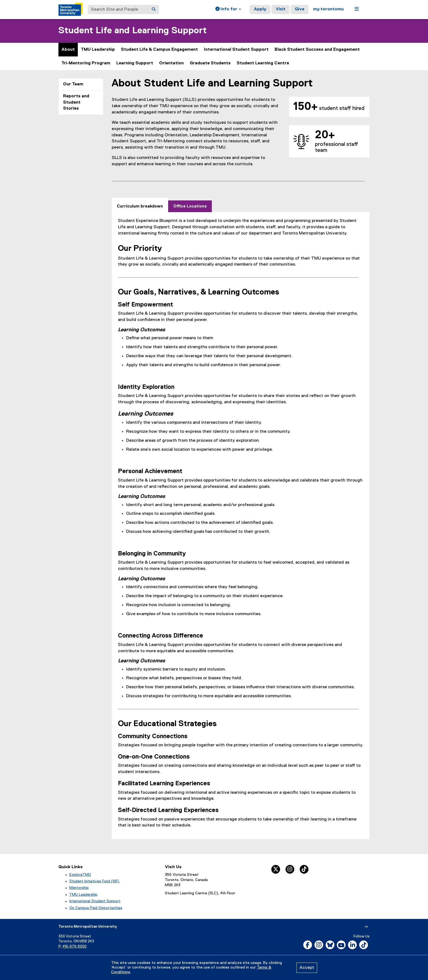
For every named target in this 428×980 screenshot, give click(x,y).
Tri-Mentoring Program (86, 63)
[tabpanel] (241, 523)
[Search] (154, 10)
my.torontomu (328, 9)
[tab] (140, 205)
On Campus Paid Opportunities (96, 908)
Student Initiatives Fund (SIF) (95, 881)
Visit (281, 9)
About (68, 50)
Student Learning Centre (263, 63)
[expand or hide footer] (366, 927)
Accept (307, 968)
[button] (228, 10)
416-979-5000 (75, 947)
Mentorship (79, 888)
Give (300, 9)
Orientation (171, 63)
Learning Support (135, 63)
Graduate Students (210, 63)
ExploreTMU (80, 875)
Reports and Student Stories (76, 103)
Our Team (73, 84)
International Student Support (236, 50)
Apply (260, 9)
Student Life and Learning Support (133, 31)
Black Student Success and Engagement (317, 50)
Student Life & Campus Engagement (159, 50)
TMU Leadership (98, 50)
